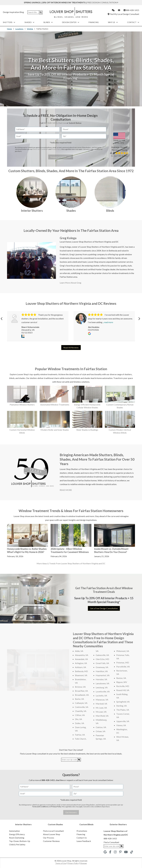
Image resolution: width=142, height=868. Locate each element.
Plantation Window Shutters (22, 405)
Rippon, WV (122, 682)
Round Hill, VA (123, 690)
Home (9, 29)
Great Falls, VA (102, 663)
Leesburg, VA (102, 687)
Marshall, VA (101, 704)
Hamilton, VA (102, 671)
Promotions (82, 831)
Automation (14, 831)
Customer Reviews (51, 841)
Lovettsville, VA (103, 691)
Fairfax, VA (80, 735)
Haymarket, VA (103, 675)
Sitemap (84, 863)
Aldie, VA (79, 651)
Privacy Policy (56, 149)
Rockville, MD (123, 686)
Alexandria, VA (82, 655)
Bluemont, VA (81, 675)
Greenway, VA (102, 667)
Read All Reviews (71, 348)
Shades (29, 22)
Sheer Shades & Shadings (87, 430)
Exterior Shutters (118, 824)
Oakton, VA (101, 727)
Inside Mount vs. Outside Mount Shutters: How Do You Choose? (111, 550)
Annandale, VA (81, 659)
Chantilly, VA (81, 711)
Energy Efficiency (17, 834)
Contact (133, 22)
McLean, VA (101, 712)
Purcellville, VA (123, 667)
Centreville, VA (82, 707)
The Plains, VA (123, 710)
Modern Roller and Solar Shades (55, 430)
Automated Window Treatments (55, 405)
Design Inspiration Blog (13, 12)
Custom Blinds (86, 824)
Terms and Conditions (41, 149)
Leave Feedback (84, 841)
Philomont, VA (123, 651)
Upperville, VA (123, 721)
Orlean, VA (101, 731)
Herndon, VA (101, 679)
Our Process (49, 838)
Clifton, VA (80, 715)
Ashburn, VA (81, 667)
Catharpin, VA (81, 703)
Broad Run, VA (81, 691)
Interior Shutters (32, 211)
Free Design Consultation (103, 2)
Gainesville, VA (102, 655)
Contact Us (82, 838)
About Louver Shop (52, 834)
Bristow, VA (80, 687)
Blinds (48, 22)
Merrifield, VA (102, 716)
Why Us (113, 22)
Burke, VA (79, 699)
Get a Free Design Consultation (104, 608)
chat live (60, 780)
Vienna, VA (121, 725)
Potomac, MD (123, 662)
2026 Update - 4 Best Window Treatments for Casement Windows (70, 550)
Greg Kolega (68, 238)
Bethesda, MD (81, 671)
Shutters (9, 22)
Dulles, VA (80, 723)
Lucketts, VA (101, 696)
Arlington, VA (81, 663)
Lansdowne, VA (102, 683)
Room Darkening (17, 838)
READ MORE (66, 490)
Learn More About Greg (70, 283)
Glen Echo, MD (102, 659)
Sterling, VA (122, 706)
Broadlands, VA (82, 695)
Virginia (30, 29)
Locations (19, 29)
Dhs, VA (78, 719)
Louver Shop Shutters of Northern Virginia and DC (95, 242)
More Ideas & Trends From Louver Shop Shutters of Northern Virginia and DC (71, 563)
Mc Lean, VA (101, 708)
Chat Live (62, 123)
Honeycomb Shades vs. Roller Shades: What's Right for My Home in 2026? (27, 550)
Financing (94, 22)
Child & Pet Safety (17, 844)
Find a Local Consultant (53, 831)
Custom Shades (55, 824)
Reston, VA (121, 678)
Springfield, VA (123, 702)
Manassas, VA (102, 700)
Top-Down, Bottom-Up (20, 841)
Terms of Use (61, 863)
